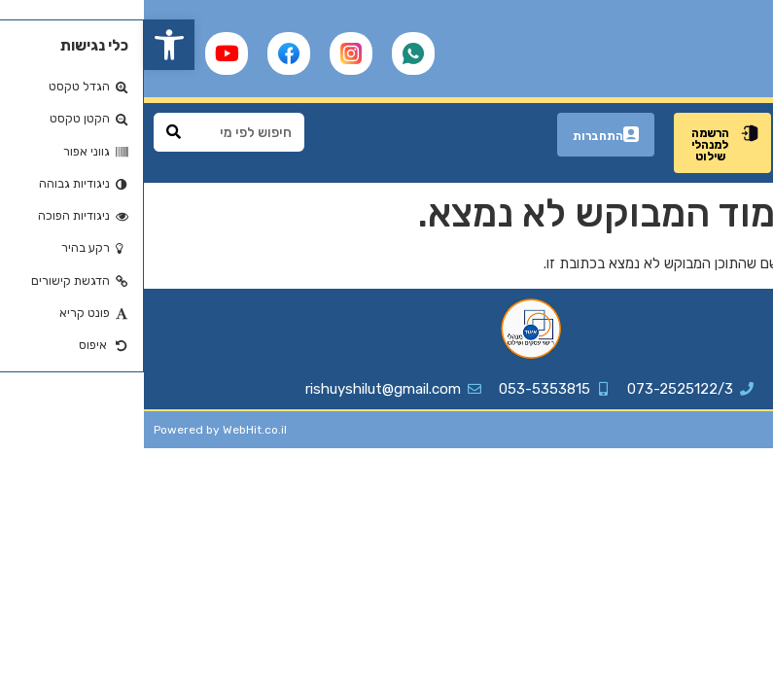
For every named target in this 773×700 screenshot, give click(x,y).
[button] (25, 45)
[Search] (29, 132)
